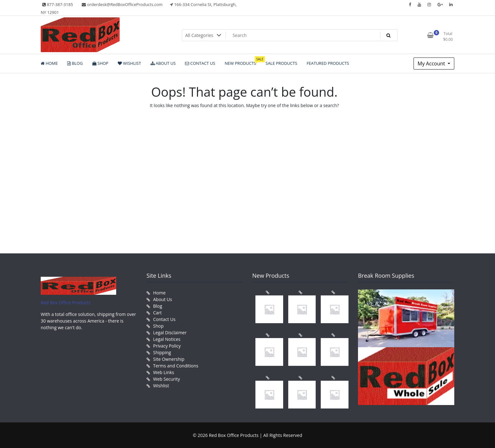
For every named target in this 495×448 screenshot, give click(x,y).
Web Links (164, 372)
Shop (158, 326)
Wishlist (161, 386)
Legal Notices (167, 339)
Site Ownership (169, 359)
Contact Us (164, 319)
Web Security (167, 379)
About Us (163, 299)
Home (159, 293)
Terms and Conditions (176, 366)
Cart (157, 313)
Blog (158, 306)
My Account (432, 64)
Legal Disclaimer (170, 333)
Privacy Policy (167, 346)
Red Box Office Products (66, 303)
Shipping (162, 352)
